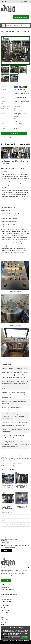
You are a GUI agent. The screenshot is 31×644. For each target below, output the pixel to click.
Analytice (12, 641)
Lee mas (6, 580)
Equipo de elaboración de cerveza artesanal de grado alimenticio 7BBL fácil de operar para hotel (7, 507)
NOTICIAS (4, 625)
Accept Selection (16, 638)
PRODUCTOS (4, 613)
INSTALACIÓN (5, 620)
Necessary (6, 641)
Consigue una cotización (21, 17)
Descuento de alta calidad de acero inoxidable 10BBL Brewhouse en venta (22, 506)
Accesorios (5, 542)
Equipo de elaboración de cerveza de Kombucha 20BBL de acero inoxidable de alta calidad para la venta (22, 487)
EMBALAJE (4, 617)
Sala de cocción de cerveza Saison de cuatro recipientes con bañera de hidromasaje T (15, 459)
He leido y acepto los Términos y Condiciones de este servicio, (15, 546)
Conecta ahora (14, 134)
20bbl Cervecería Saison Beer (8, 465)
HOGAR (3, 608)
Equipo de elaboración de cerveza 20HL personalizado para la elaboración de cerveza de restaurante (8, 488)
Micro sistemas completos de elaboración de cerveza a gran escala (14, 457)
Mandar (6, 550)
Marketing (27, 641)
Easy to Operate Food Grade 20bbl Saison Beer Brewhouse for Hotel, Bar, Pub (22, 93)
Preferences (19, 641)
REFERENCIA (4, 615)
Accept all (25, 638)
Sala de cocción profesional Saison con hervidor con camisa (15, 461)
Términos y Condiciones (10, 547)
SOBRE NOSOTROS (6, 610)
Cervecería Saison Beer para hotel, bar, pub (11, 463)
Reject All (7, 638)
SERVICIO (3, 622)
